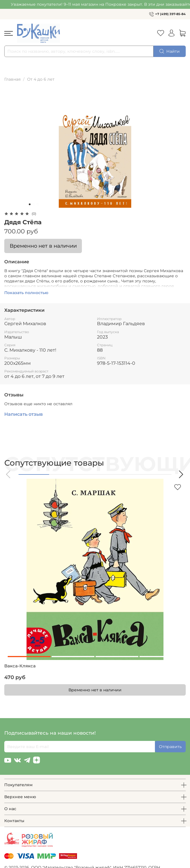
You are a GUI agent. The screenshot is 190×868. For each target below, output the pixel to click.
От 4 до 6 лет (41, 79)
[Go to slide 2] (34, 204)
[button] (9, 474)
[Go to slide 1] (30, 204)
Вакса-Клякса (20, 666)
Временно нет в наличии (43, 246)
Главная (12, 79)
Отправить (170, 747)
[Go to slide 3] (38, 204)
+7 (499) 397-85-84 (170, 14)
